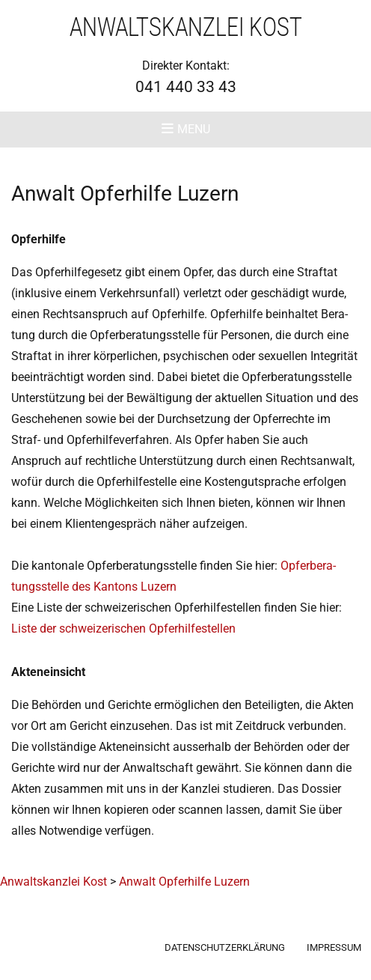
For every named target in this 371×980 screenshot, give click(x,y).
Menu (194, 129)
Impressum (334, 947)
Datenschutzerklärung (225, 947)
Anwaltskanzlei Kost (186, 27)
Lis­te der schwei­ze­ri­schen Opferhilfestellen (123, 629)
